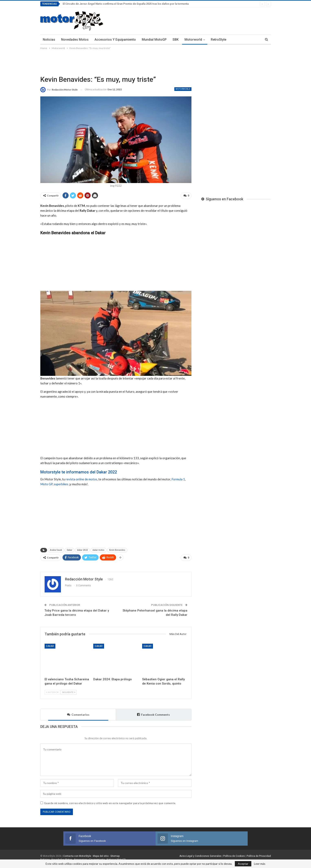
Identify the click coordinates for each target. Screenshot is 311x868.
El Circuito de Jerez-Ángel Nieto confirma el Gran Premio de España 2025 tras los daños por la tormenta (126, 4)
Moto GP (46, 483)
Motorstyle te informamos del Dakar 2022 (79, 471)
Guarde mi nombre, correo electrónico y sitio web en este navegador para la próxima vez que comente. (110, 801)
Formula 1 (178, 478)
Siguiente (69, 691)
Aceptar (243, 864)
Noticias (49, 40)
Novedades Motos (75, 40)
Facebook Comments (153, 713)
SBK (176, 40)
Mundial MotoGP (154, 40)
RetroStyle (219, 40)
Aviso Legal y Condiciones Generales (200, 854)
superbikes (61, 483)
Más (235, 40)
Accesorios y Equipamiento (115, 40)
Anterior (52, 691)
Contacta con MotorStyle (77, 854)
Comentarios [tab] (78, 713)
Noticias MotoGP (116, 858)
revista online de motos (81, 478)
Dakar (70, 549)
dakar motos (98, 549)
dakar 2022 (82, 549)
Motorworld (193, 40)
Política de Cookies (234, 854)
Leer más (260, 864)
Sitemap (115, 854)
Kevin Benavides (117, 549)
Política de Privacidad (259, 854)
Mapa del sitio (100, 854)
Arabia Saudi (56, 549)
